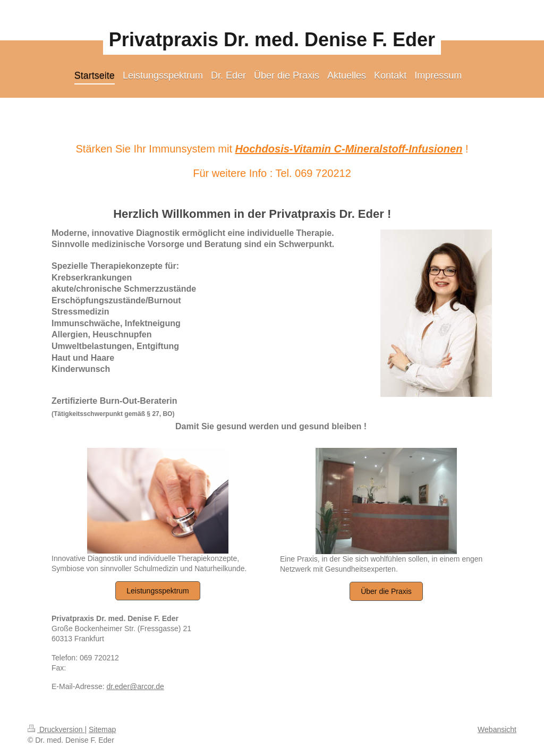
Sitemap (102, 729)
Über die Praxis (386, 591)
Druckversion (56, 729)
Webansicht (497, 729)
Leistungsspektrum (158, 591)
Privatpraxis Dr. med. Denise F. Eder (272, 40)
